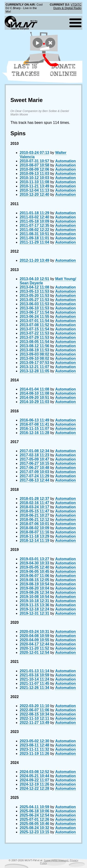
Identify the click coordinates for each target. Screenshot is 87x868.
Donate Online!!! (63, 70)
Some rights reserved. (56, 860)
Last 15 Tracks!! (26, 70)
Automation (66, 161)
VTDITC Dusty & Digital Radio (67, 6)
